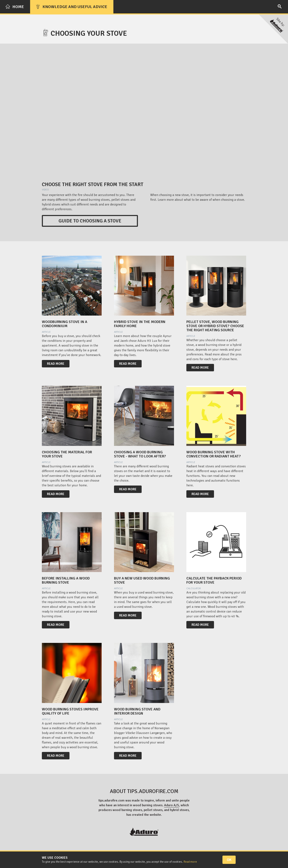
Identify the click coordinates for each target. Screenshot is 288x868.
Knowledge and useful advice (71, 7)
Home (15, 7)
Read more (56, 364)
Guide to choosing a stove (90, 221)
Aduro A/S (172, 805)
